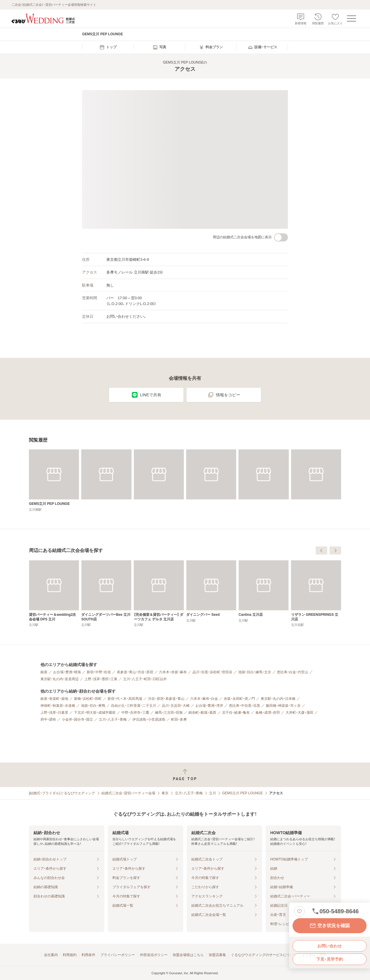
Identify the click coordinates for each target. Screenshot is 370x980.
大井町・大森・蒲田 (299, 713)
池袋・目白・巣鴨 (93, 706)
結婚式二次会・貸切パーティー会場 (128, 793)
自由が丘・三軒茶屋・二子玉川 (134, 706)
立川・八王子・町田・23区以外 (145, 679)
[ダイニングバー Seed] (316, 591)
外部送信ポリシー (154, 955)
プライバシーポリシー (118, 955)
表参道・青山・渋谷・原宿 (135, 672)
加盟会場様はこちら (188, 955)
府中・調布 (48, 719)
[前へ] (321, 551)
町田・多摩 (179, 719)
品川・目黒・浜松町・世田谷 (212, 672)
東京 (165, 793)
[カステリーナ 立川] (54, 591)
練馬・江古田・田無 (169, 713)
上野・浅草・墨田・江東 (101, 679)
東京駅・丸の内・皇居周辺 (60, 679)
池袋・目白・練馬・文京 (255, 672)
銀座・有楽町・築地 (54, 699)
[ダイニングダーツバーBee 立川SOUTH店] (211, 594)
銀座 (44, 672)
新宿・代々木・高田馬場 (125, 699)
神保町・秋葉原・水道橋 (58, 706)
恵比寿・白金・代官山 (293, 672)
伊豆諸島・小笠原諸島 (149, 719)
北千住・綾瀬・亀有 (236, 713)
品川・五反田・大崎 (176, 706)
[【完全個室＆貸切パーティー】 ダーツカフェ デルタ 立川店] (263, 594)
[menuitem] (108, 47)
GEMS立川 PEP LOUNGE (243, 793)
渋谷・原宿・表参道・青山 (166, 699)
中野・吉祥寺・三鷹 (135, 713)
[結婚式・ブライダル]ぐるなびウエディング (62, 793)
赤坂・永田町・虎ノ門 (239, 699)
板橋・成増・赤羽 (268, 713)
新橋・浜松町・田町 (88, 699)
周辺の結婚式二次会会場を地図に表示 (250, 237)
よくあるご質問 (314, 955)
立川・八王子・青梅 (113, 719)
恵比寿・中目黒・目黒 (245, 706)
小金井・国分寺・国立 (77, 719)
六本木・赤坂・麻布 (173, 672)
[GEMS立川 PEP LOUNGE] (54, 480)
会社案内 (51, 955)
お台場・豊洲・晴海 (67, 672)
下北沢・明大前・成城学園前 (95, 713)
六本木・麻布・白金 (204, 699)
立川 (212, 793)
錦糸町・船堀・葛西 (202, 713)
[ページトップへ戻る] (185, 775)
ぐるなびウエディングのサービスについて (264, 955)
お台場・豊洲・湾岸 (209, 706)
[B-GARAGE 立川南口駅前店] (106, 591)
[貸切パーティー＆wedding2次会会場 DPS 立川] (159, 594)
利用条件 (88, 955)
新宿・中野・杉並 (99, 672)
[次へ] (335, 551)
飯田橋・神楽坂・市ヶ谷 (283, 706)
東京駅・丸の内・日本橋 (278, 699)
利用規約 (70, 955)
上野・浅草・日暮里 (54, 713)
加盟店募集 (217, 955)
